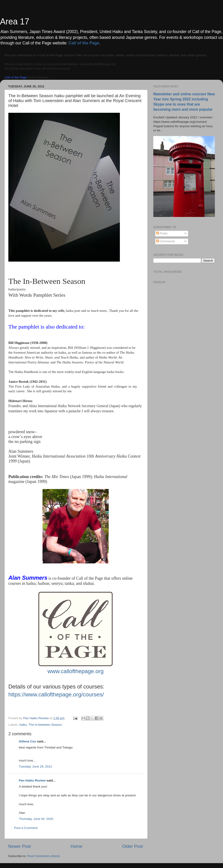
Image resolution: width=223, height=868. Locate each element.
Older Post (133, 846)
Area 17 (15, 22)
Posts (162, 233)
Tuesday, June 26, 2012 (35, 767)
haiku (23, 725)
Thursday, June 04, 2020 (36, 819)
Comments (166, 241)
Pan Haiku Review (32, 780)
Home (76, 846)
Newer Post (20, 846)
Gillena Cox (27, 741)
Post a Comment (26, 828)
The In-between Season (45, 725)
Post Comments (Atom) (44, 856)
